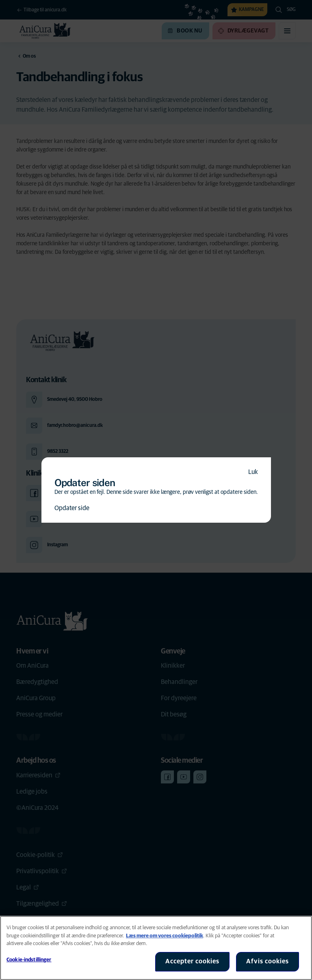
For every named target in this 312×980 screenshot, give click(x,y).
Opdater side (72, 508)
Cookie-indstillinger (29, 960)
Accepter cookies (192, 961)
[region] (156, 948)
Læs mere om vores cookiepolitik (165, 936)
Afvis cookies (268, 961)
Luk (253, 472)
